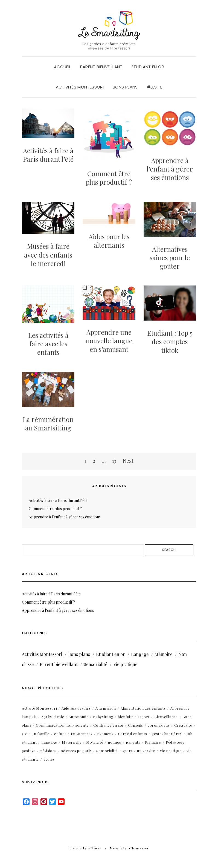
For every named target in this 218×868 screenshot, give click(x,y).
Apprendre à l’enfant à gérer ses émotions (170, 169)
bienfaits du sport (134, 717)
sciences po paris (76, 751)
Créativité (183, 725)
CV (24, 734)
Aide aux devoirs (76, 708)
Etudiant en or (148, 67)
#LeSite (155, 87)
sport (127, 751)
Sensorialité (95, 664)
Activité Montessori (39, 708)
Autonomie (79, 717)
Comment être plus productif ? (109, 178)
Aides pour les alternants (109, 241)
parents (133, 742)
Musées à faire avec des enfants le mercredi (48, 255)
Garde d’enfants (133, 734)
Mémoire (163, 654)
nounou (115, 742)
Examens (105, 734)
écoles (49, 759)
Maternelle (72, 742)
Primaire (153, 742)
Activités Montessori (80, 87)
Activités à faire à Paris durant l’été (48, 155)
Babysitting (103, 717)
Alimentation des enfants (143, 708)
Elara (74, 848)
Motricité (95, 742)
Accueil (63, 67)
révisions (48, 751)
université (146, 751)
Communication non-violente (62, 725)
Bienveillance (166, 717)
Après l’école (53, 717)
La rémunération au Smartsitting (48, 423)
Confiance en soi (108, 725)
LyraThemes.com (136, 848)
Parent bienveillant (101, 67)
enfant (60, 734)
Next (128, 461)
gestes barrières (167, 734)
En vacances (82, 734)
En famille (40, 734)
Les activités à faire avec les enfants (48, 344)
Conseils (136, 725)
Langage (140, 654)
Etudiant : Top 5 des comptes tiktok (170, 341)
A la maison (106, 708)
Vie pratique (125, 664)
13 (114, 461)
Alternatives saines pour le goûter (170, 258)
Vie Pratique (171, 751)
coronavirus (159, 725)
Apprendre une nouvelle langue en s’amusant (109, 341)
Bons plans (125, 87)
